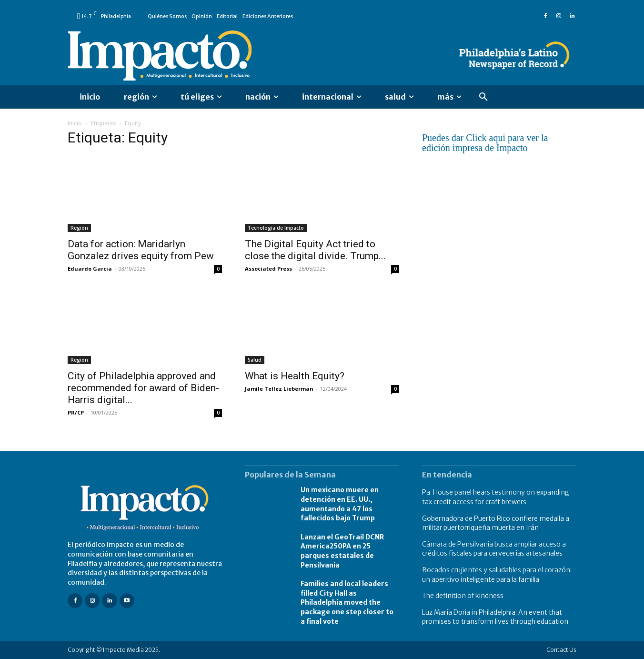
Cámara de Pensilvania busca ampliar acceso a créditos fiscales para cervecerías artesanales (494, 549)
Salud (255, 360)
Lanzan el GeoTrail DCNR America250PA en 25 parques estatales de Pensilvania (342, 551)
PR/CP (76, 412)
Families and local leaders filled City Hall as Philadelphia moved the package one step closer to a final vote (347, 602)
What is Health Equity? (295, 376)
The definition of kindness (463, 596)
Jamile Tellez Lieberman (279, 389)
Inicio (75, 123)
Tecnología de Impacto (276, 228)
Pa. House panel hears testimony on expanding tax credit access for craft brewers (496, 497)
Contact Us (561, 650)
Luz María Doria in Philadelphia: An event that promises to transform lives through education (495, 617)
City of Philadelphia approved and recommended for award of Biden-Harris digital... (143, 388)
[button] (483, 97)
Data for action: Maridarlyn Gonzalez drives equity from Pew (141, 250)
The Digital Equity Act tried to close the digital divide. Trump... (315, 250)
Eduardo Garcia (90, 269)
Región (79, 228)
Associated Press (268, 269)
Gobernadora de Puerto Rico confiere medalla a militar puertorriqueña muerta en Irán (496, 523)
